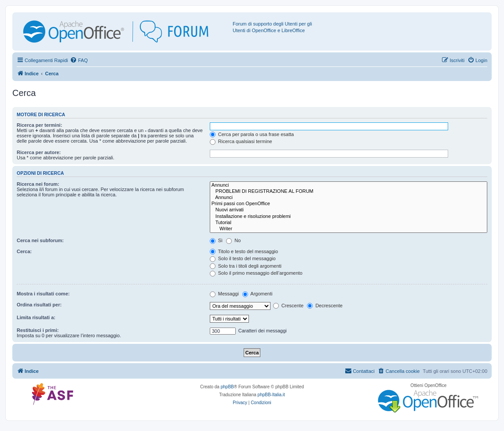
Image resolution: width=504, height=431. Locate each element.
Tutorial (349, 223)
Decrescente (325, 306)
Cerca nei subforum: (40, 240)
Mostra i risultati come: (43, 294)
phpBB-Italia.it (271, 395)
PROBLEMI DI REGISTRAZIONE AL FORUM (349, 192)
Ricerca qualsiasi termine (241, 141)
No (233, 240)
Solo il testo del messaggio (243, 258)
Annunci (349, 185)
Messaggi (224, 294)
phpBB (227, 387)
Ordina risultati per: (39, 305)
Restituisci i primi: (38, 330)
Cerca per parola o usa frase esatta (252, 134)
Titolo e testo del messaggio (244, 251)
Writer (349, 229)
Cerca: (24, 251)
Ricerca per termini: (39, 125)
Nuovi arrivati (349, 210)
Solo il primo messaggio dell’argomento (256, 273)
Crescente (288, 306)
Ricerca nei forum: (38, 184)
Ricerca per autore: (39, 152)
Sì (216, 240)
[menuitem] (79, 60)
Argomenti (257, 294)
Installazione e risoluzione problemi (349, 217)
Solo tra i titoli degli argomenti (246, 266)
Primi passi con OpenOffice (349, 204)
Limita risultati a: (36, 317)
